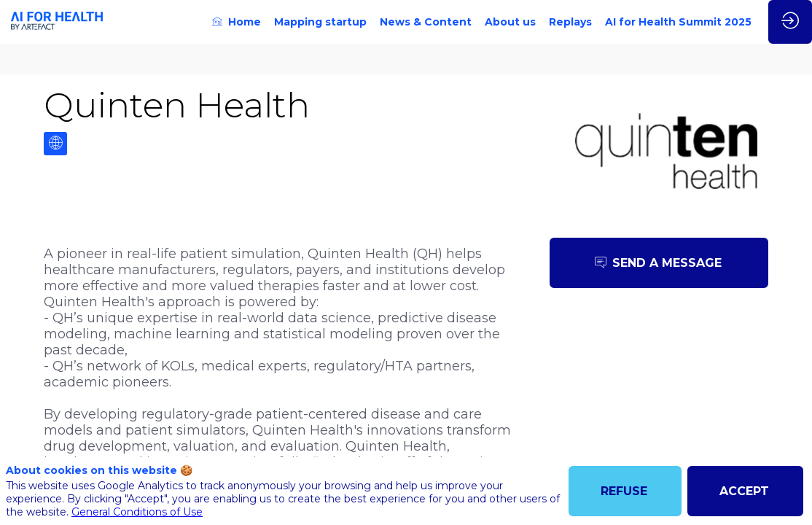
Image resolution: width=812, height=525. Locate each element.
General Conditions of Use (137, 512)
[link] (237, 22)
